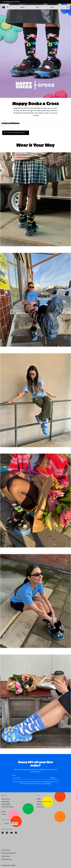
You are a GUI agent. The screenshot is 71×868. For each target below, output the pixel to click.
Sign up (53, 778)
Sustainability (6, 804)
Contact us (41, 807)
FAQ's (39, 799)
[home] (4, 7)
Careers (4, 814)
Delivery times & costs (44, 802)
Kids (38, 7)
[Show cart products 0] (67, 7)
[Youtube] (11, 833)
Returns (40, 804)
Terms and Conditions (9, 853)
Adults (22, 7)
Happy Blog (5, 802)
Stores (4, 812)
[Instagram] (3, 833)
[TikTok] (16, 833)
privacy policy (47, 784)
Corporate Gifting (7, 807)
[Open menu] (7, 7)
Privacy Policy (6, 850)
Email (30, 777)
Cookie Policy (6, 856)
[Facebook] (7, 833)
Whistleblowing (7, 859)
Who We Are (6, 799)
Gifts (52, 7)
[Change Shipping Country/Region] (10, 824)
